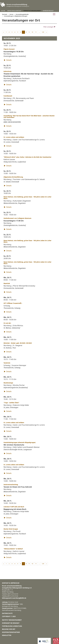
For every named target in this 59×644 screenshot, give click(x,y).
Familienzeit (8, 96)
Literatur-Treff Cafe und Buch (14, 507)
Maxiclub (7, 283)
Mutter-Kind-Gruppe (11, 529)
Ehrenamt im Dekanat (11, 623)
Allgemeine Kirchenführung (13, 177)
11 (36, 32)
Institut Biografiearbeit (12, 620)
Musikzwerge (8, 383)
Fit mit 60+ (7, 323)
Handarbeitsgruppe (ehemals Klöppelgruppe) (20, 442)
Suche (3, 11)
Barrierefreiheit (48, 11)
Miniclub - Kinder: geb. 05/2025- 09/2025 (18, 343)
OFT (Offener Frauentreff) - (13, 303)
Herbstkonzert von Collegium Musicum (17, 218)
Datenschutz (7, 613)
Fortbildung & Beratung (12, 626)
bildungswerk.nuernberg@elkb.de (14, 598)
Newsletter (7, 635)
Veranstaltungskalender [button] (32, 11)
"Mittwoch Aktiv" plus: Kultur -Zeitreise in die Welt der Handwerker (27, 157)
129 (43, 32)
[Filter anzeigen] (29, 27)
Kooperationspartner (11, 632)
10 (32, 32)
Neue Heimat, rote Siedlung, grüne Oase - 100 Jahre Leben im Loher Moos (27, 198)
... (39, 32)
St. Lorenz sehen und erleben (14, 137)
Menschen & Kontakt (14, 11)
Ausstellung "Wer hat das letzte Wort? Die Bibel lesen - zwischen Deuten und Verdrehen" (29, 116)
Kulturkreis (8, 71)
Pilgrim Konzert (9, 49)
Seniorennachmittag (11, 485)
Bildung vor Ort (9, 629)
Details (8, 60)
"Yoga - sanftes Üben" (11, 403)
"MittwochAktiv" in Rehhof (13, 549)
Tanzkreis (7, 363)
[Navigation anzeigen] (54, 14)
